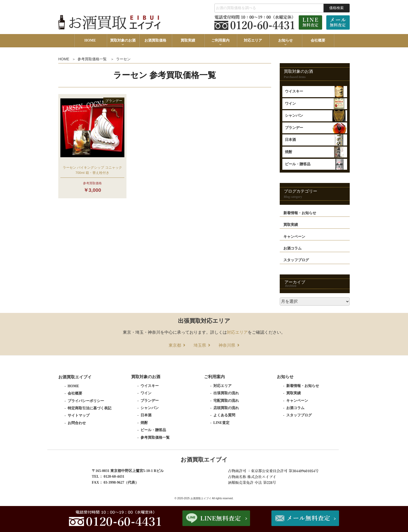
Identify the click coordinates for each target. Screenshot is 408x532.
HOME (90, 40)
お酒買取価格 (155, 40)
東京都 (175, 345)
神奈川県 (227, 345)
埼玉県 (200, 345)
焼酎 (289, 152)
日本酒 (290, 140)
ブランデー (294, 128)
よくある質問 (224, 415)
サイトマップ (79, 415)
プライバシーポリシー (86, 401)
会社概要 (318, 40)
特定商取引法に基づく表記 (90, 408)
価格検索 (336, 8)
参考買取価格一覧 (92, 59)
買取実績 (188, 40)
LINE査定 (221, 423)
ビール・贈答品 (298, 164)
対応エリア (253, 40)
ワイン (290, 104)
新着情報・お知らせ (300, 213)
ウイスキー (294, 91)
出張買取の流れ (226, 393)
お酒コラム (292, 248)
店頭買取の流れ (226, 408)
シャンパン (294, 116)
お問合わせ (77, 423)
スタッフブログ (296, 260)
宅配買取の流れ (226, 401)
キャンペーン (294, 237)
